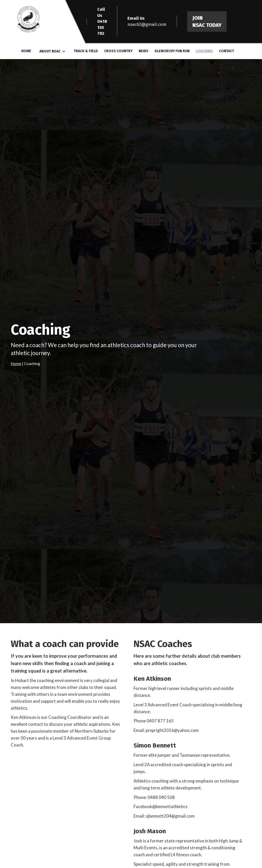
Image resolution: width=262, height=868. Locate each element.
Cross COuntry (118, 51)
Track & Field (86, 51)
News (144, 51)
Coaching (204, 51)
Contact (227, 51)
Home (26, 51)
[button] (52, 51)
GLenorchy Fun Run (172, 51)
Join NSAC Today (207, 21)
